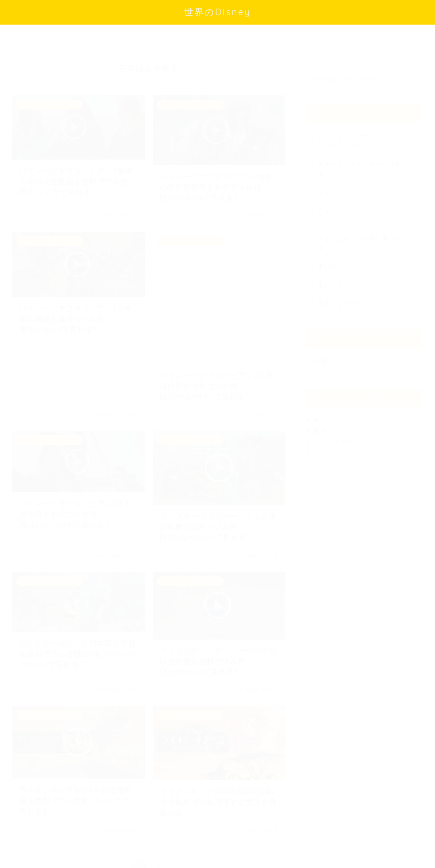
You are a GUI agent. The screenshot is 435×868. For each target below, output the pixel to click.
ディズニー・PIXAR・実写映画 (360, 239)
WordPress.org (339, 449)
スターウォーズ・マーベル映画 (360, 165)
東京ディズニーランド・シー (360, 281)
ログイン (327, 416)
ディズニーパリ (340, 188)
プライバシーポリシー (43, 859)
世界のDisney (217, 12)
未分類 (327, 262)
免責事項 (91, 859)
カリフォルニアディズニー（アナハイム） (357, 137)
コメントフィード (340, 438)
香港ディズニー (340, 300)
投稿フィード (334, 427)
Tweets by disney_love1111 (346, 75)
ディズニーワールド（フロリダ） (360, 211)
